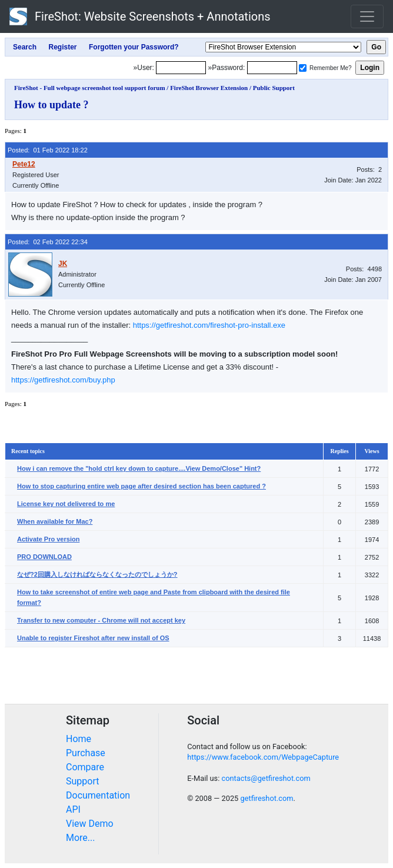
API (73, 809)
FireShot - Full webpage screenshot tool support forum (90, 88)
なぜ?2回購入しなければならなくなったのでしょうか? (97, 574)
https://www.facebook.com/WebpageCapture (263, 757)
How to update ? (51, 105)
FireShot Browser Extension (209, 88)
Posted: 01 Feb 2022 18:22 (48, 150)
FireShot (140, 16)
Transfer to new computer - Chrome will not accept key (101, 620)
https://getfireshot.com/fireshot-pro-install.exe (209, 325)
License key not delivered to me (66, 504)
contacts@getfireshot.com (266, 778)
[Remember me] (303, 68)
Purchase (86, 753)
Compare (85, 767)
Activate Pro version (48, 539)
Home (79, 739)
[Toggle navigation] (367, 16)
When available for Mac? (55, 521)
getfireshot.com (267, 798)
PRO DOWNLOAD (44, 557)
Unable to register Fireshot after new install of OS (93, 638)
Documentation (98, 795)
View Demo (90, 824)
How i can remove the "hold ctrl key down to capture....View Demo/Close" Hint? (139, 468)
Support (82, 781)
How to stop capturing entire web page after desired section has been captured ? (141, 486)
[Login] (181, 68)
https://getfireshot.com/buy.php (63, 380)
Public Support (274, 88)
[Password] (272, 68)
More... (81, 838)
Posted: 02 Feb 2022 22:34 (48, 242)
